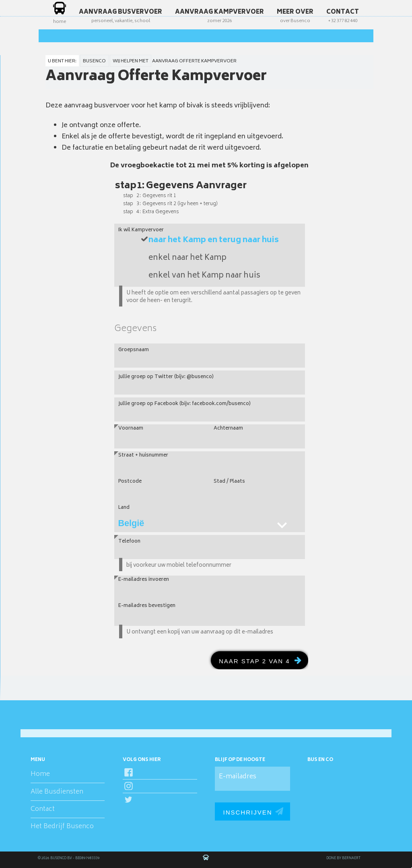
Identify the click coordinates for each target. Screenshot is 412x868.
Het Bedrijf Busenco (62, 827)
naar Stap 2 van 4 (254, 661)
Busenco (94, 61)
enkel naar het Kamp (187, 258)
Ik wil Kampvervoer (141, 228)
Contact (43, 809)
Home (40, 774)
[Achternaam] (257, 436)
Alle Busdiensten (57, 792)
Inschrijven (247, 812)
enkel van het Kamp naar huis (204, 276)
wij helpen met (131, 61)
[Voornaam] (162, 436)
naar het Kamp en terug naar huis (214, 241)
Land (124, 508)
